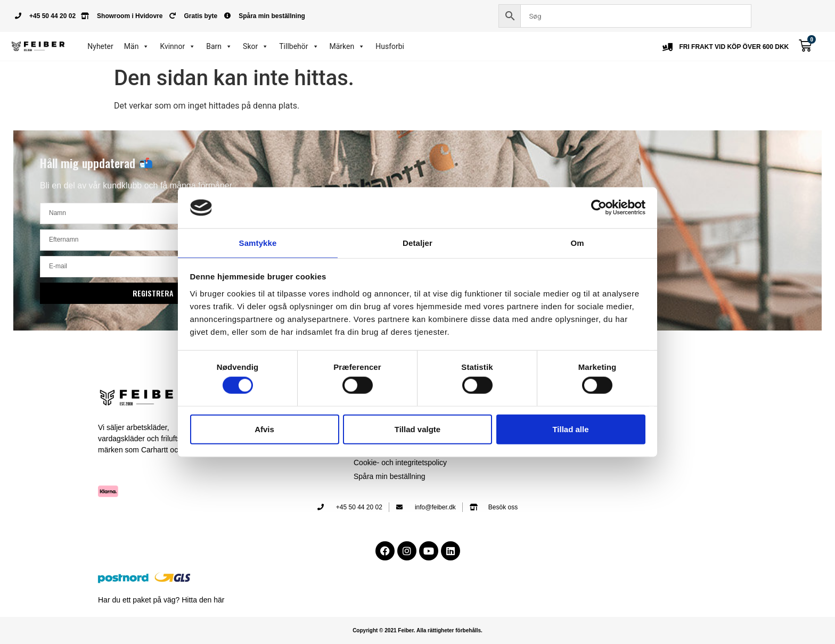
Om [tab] (577, 242)
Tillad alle (570, 429)
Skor (256, 46)
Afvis (264, 429)
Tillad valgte (418, 429)
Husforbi (390, 46)
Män (137, 46)
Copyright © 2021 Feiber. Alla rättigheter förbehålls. (418, 630)
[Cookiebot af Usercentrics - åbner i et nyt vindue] (599, 207)
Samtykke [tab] (258, 242)
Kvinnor (178, 46)
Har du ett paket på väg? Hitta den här (161, 600)
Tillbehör (299, 46)
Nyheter (100, 46)
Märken (347, 46)
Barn (219, 46)
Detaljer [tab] (418, 242)
